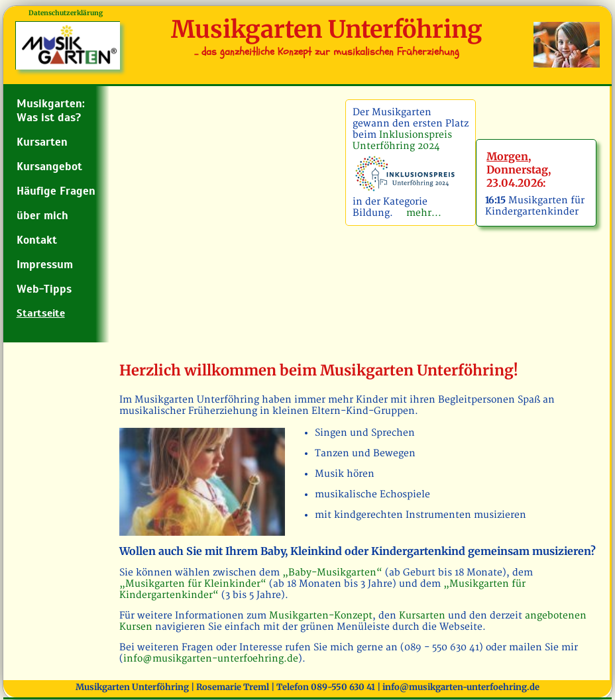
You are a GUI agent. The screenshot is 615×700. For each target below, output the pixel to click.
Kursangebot (49, 167)
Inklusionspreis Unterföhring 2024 (402, 140)
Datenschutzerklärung (66, 13)
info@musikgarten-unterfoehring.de (211, 659)
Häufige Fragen (56, 191)
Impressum (45, 265)
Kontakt (37, 240)
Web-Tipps (44, 289)
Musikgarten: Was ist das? (51, 111)
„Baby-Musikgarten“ (334, 573)
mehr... (421, 213)
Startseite (41, 313)
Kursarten (42, 142)
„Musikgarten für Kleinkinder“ (194, 584)
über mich (42, 216)
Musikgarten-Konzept (321, 616)
